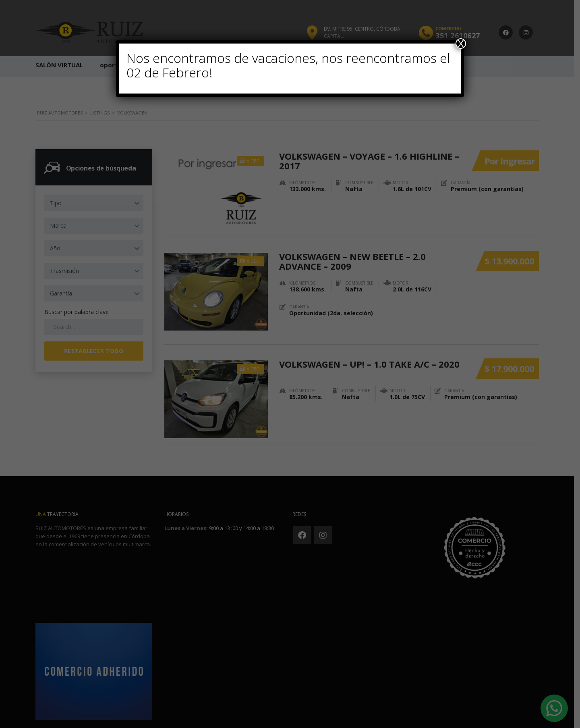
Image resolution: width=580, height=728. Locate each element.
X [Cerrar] (461, 44)
